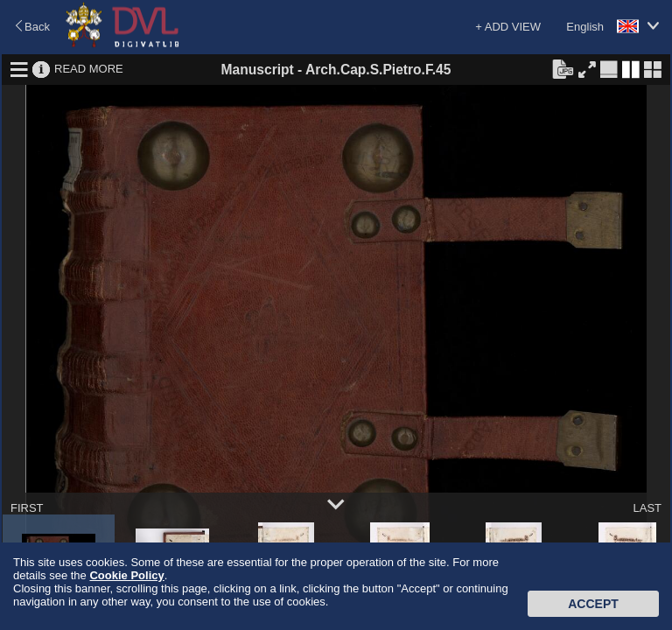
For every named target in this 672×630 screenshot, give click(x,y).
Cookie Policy (126, 575)
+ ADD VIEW (508, 27)
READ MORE (89, 69)
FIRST (27, 508)
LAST (647, 508)
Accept (593, 604)
